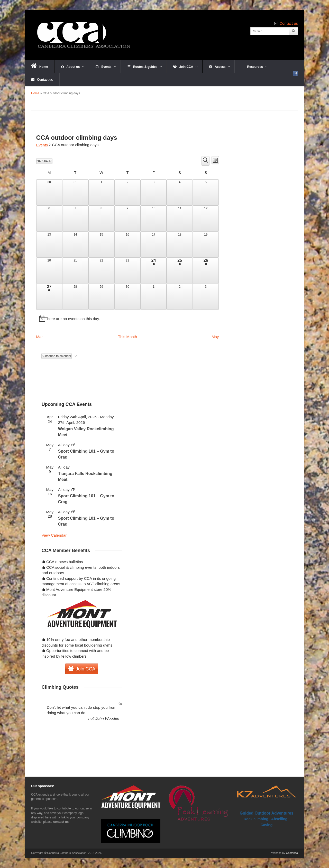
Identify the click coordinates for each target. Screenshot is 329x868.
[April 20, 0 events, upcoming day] (49, 271)
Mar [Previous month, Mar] (40, 337)
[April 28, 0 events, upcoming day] (75, 297)
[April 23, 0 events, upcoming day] (127, 271)
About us (73, 67)
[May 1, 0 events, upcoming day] (154, 297)
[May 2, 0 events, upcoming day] (180, 297)
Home (39, 66)
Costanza (292, 853)
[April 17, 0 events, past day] (154, 245)
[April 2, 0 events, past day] (127, 192)
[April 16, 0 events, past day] (127, 245)
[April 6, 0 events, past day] (49, 219)
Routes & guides (145, 67)
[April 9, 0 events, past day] (127, 219)
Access (220, 67)
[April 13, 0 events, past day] (49, 245)
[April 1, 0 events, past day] (102, 192)
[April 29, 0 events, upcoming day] (102, 297)
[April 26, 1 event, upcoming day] (206, 271)
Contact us (289, 23)
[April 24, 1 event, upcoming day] (154, 271)
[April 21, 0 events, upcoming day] (75, 271)
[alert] (128, 319)
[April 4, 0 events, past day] (180, 192)
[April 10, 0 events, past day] (154, 219)
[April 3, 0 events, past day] (154, 192)
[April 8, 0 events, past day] (102, 219)
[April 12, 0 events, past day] (206, 219)
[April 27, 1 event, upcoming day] (49, 297)
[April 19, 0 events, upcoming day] (206, 245)
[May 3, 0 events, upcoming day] (206, 297)
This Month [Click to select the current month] (127, 337)
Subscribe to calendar (57, 356)
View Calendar (54, 535)
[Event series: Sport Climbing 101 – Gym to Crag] (73, 445)
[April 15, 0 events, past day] (102, 245)
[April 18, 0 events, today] (180, 245)
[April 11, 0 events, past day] (180, 219)
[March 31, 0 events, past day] (75, 192)
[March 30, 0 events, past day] (49, 192)
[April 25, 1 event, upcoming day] (180, 271)
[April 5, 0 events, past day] (206, 192)
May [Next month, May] (215, 337)
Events (106, 67)
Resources (254, 67)
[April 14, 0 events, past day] (75, 245)
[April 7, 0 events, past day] (75, 219)
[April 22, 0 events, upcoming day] (102, 271)
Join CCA (185, 67)
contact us (61, 822)
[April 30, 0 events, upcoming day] (127, 297)
